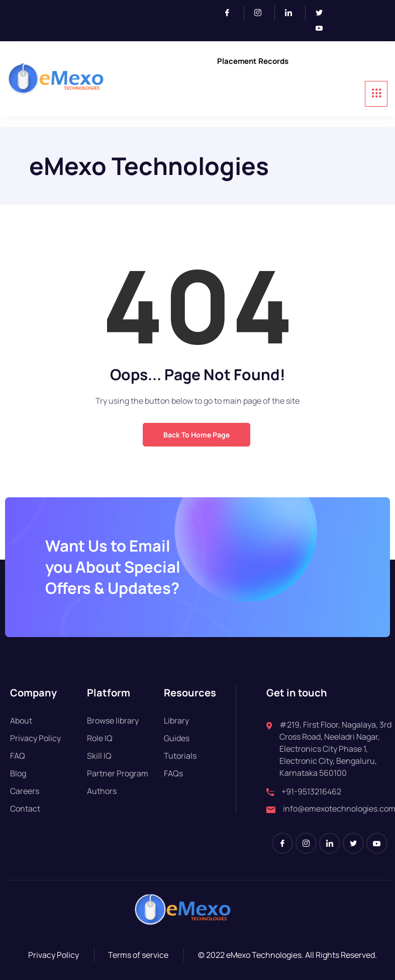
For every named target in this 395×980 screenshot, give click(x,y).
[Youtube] (323, 29)
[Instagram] (262, 13)
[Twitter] (323, 13)
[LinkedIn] (293, 13)
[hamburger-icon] (376, 94)
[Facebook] (231, 13)
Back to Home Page (196, 435)
